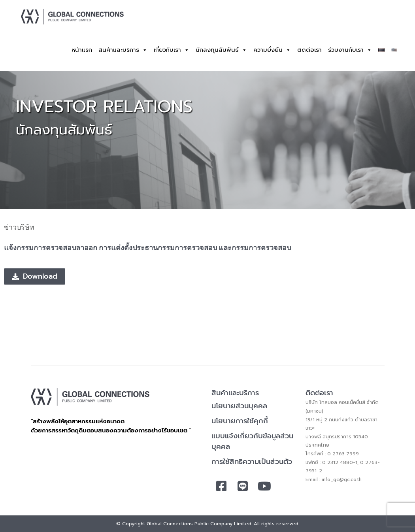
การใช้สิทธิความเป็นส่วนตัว (252, 462)
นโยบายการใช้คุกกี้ (240, 421)
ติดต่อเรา (309, 50)
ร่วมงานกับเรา (350, 50)
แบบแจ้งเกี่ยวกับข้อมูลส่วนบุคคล (252, 441)
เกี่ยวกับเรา (172, 50)
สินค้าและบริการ (123, 50)
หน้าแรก (82, 50)
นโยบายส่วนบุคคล (239, 406)
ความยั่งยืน (272, 50)
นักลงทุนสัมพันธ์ (221, 50)
